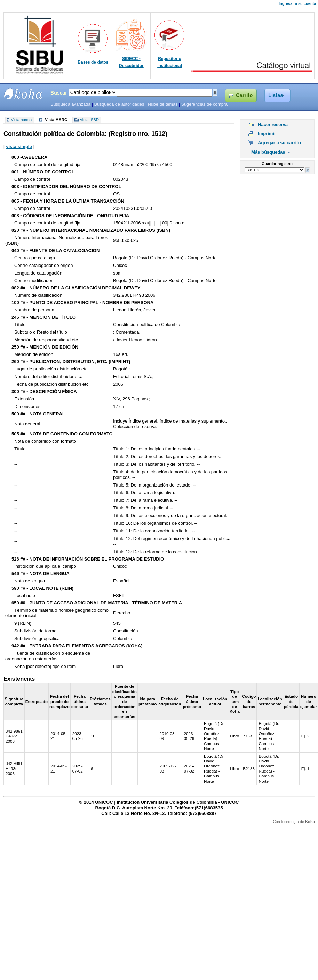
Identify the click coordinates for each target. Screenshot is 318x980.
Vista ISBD (89, 120)
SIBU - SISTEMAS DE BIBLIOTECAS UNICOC (23, 94)
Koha (310, 822)
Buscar (59, 93)
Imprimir (267, 134)
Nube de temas (163, 104)
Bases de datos (93, 62)
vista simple (19, 146)
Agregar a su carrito (279, 143)
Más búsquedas (268, 152)
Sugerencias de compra (204, 104)
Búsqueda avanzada (70, 104)
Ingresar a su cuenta (297, 3)
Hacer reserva (273, 125)
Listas (276, 95)
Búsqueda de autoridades (119, 104)
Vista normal (22, 120)
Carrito (244, 95)
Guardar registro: (277, 164)
